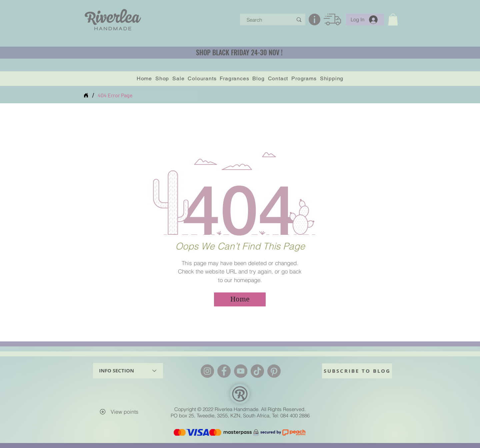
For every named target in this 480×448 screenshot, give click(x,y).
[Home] (86, 95)
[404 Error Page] (115, 95)
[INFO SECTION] (128, 371)
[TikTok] (257, 371)
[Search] (265, 20)
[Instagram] (207, 371)
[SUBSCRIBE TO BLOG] (357, 371)
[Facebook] (224, 371)
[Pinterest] (274, 371)
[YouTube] (241, 371)
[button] (393, 20)
